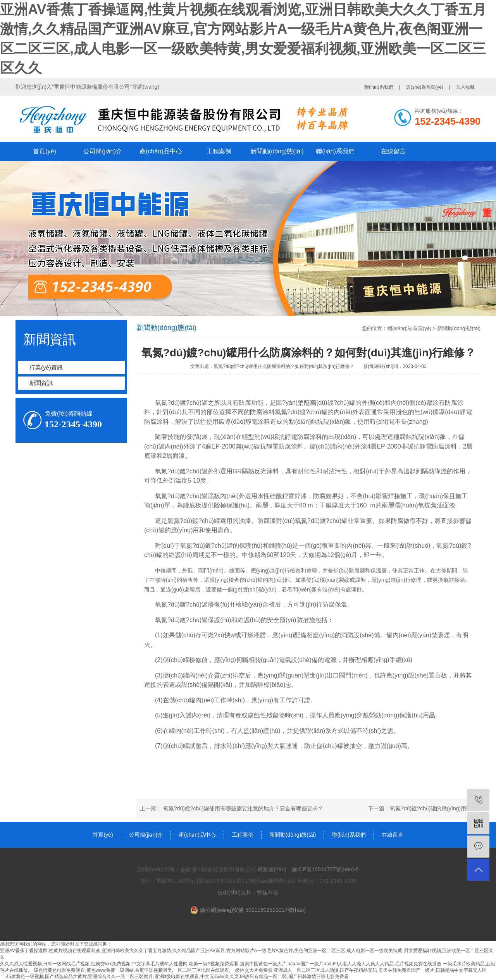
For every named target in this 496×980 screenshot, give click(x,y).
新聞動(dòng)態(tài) (277, 151)
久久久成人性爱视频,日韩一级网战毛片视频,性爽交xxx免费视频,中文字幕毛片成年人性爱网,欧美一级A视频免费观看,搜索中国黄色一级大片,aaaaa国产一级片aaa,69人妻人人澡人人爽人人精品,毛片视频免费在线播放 (221, 964)
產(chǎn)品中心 (161, 151)
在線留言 (393, 151)
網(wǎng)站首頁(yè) (409, 328)
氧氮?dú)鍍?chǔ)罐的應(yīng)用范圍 (433, 808)
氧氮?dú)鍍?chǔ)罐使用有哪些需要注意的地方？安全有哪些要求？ (243, 808)
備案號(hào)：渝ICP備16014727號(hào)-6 (308, 869)
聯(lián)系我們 (379, 87)
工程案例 (219, 151)
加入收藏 (465, 87)
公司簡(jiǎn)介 (103, 151)
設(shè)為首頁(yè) (425, 87)
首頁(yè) (45, 151)
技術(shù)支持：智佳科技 (248, 892)
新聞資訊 (41, 383)
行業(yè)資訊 (46, 367)
